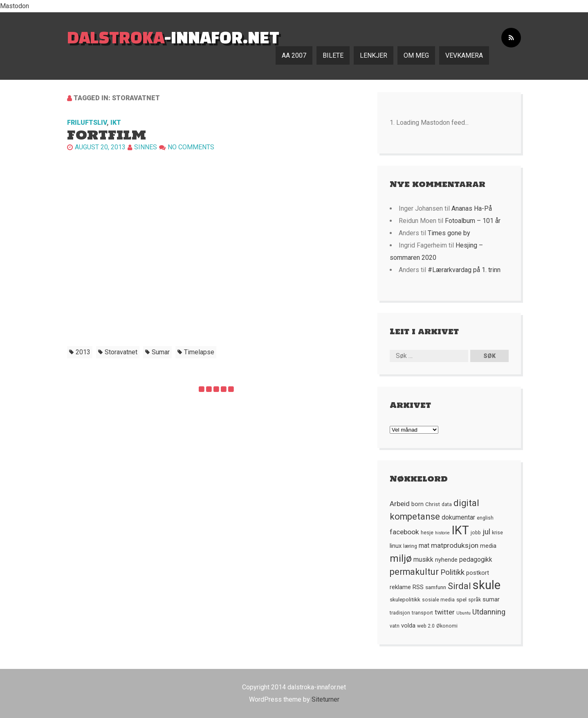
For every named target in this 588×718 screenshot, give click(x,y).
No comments (191, 147)
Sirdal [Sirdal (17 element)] (459, 586)
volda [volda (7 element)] (408, 626)
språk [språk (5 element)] (475, 600)
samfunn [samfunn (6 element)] (436, 587)
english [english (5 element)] (485, 518)
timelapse (199, 352)
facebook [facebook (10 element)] (404, 532)
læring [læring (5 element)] (410, 546)
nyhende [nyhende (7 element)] (446, 560)
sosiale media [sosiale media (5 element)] (438, 600)
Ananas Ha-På (472, 208)
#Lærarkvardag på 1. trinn (464, 270)
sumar (161, 352)
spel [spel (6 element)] (461, 599)
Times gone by (449, 233)
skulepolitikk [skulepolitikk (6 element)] (405, 599)
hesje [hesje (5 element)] (427, 533)
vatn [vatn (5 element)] (395, 626)
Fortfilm (107, 135)
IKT (116, 123)
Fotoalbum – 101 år (473, 221)
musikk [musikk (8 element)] (423, 560)
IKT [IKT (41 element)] (460, 530)
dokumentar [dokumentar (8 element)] (458, 518)
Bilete (333, 55)
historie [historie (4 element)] (442, 533)
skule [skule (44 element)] (487, 585)
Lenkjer (374, 55)
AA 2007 (294, 55)
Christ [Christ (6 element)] (433, 504)
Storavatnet (121, 352)
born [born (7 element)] (417, 504)
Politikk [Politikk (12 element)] (452, 572)
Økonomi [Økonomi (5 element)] (447, 626)
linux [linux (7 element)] (396, 546)
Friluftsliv (87, 123)
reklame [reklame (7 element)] (400, 587)
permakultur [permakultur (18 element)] (414, 572)
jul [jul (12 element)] (486, 532)
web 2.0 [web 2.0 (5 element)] (426, 626)
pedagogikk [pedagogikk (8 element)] (476, 560)
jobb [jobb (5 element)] (476, 533)
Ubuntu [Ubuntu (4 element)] (463, 613)
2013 (83, 352)
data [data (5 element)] (447, 504)
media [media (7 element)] (488, 546)
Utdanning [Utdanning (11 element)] (489, 612)
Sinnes (146, 147)
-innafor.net (173, 37)
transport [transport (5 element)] (422, 613)
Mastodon (15, 6)
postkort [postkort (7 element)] (478, 573)
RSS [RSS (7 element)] (418, 587)
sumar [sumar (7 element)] (491, 599)
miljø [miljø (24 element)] (401, 558)
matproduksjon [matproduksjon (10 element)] (455, 545)
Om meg (416, 55)
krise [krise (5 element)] (497, 533)
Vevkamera (464, 55)
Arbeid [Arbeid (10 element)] (400, 504)
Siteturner (325, 699)
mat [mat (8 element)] (424, 546)
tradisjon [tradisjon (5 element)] (400, 613)
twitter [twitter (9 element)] (445, 612)
